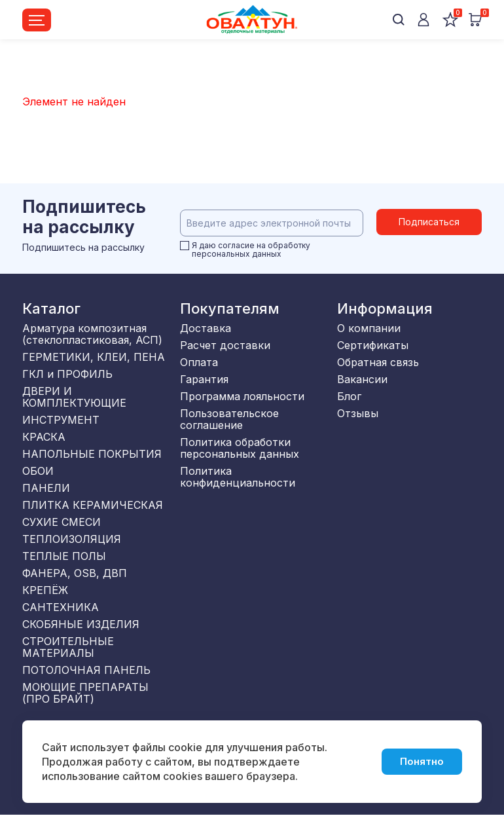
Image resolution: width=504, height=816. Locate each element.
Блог (349, 396)
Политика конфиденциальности (238, 477)
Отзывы (358, 413)
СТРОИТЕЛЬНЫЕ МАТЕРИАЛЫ (68, 647)
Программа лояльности (242, 396)
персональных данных (237, 254)
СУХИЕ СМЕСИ (62, 522)
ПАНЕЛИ (46, 488)
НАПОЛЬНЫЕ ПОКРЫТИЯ (92, 454)
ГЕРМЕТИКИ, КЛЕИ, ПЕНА (94, 357)
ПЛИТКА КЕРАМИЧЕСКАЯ (93, 505)
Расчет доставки (225, 345)
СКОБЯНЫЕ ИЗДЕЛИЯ (81, 624)
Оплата (199, 362)
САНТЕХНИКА (61, 607)
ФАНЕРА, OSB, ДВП (75, 573)
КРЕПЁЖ (45, 590)
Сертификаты (373, 345)
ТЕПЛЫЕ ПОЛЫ (64, 556)
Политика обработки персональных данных (240, 448)
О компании (369, 328)
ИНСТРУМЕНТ (61, 420)
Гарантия (204, 379)
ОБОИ (38, 471)
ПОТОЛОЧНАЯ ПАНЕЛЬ (86, 670)
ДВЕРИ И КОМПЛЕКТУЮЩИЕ (74, 397)
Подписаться (429, 223)
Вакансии (362, 379)
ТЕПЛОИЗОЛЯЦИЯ (72, 539)
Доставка (206, 328)
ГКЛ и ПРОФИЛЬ (67, 374)
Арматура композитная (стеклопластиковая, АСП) (92, 334)
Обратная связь (378, 362)
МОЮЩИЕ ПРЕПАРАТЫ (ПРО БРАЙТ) (85, 693)
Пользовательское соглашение (229, 419)
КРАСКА (44, 437)
